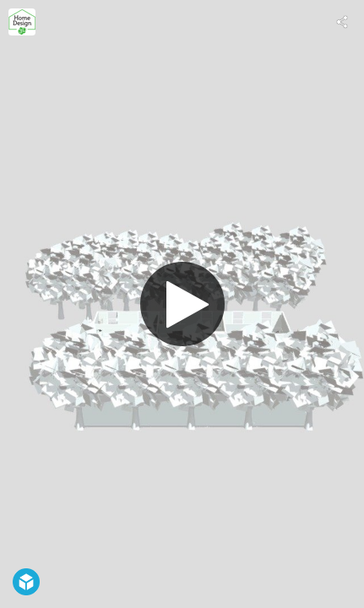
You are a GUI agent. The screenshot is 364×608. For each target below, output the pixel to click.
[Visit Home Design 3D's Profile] (22, 22)
